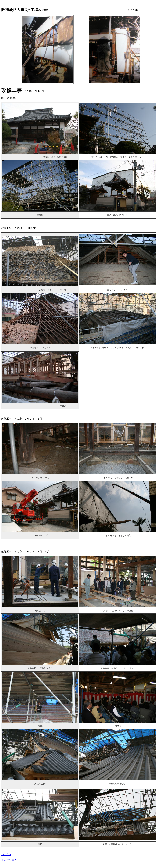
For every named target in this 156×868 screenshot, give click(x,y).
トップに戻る (9, 860)
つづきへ (6, 854)
